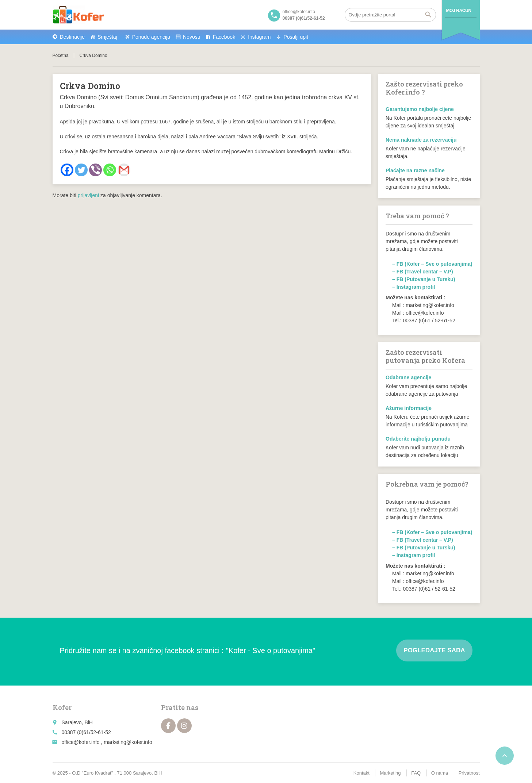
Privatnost (469, 773)
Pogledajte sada (434, 650)
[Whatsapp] (110, 170)
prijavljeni (88, 195)
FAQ (416, 773)
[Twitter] (81, 170)
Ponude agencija (151, 37)
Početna (61, 55)
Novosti (192, 37)
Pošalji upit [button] (296, 37)
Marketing (390, 773)
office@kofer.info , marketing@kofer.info (107, 742)
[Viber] (95, 170)
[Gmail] (124, 170)
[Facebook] (67, 170)
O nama (440, 773)
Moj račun (459, 11)
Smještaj (107, 37)
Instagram (259, 37)
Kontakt (361, 773)
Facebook (224, 37)
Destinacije (72, 37)
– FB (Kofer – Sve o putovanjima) (432, 264)
